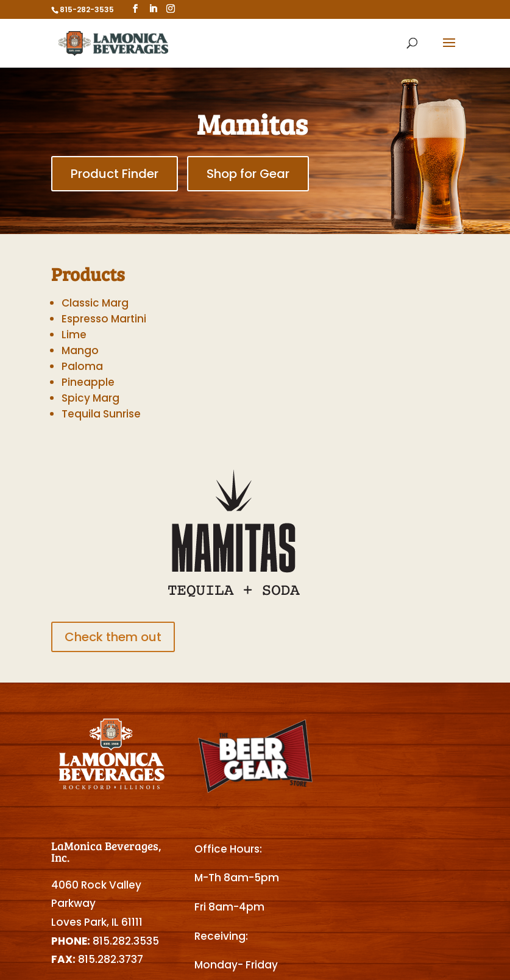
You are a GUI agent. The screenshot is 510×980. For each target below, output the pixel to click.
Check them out (113, 637)
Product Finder (115, 174)
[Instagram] (171, 9)
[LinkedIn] (153, 9)
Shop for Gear (248, 174)
